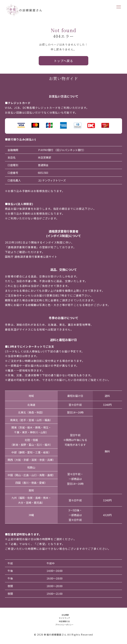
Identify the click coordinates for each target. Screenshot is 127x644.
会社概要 (65, 615)
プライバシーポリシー (64, 625)
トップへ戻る (64, 61)
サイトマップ (64, 618)
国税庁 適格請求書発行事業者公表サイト (31, 257)
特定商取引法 (64, 621)
